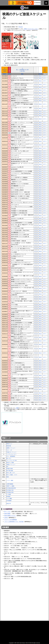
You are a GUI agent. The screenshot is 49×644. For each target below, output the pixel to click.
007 (7, 467)
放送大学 (9, 504)
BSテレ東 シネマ (11, 473)
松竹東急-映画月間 (11, 488)
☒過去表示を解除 (5, 70)
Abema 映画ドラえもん (10, 516)
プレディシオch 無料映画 (10, 520)
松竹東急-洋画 (10, 490)
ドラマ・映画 (10, 480)
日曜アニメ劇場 (10, 486)
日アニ (45, 76)
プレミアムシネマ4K (12, 460)
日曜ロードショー (11, 465)
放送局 (40, 74)
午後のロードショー (11, 452)
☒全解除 (9, 70)
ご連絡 (17, 408)
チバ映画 (9, 494)
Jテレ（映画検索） (11, 456)
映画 (8, 477)
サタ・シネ (9, 450)
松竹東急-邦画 (10, 492)
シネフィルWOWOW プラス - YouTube (14, 522)
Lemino (6, 518)
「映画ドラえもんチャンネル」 (31, 29)
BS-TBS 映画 (10, 471)
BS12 (40, 76)
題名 (22, 74)
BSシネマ (9, 458)
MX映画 (8, 496)
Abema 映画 (7, 514)
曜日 (9, 74)
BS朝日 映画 (10, 469)
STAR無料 (9, 501)
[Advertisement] (13, 590)
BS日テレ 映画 (10, 463)
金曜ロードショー (11, 448)
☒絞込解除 (45, 70)
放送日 (5, 74)
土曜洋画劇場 (10, 484)
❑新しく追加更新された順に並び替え (22, 70)
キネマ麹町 (9, 499)
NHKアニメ (9, 444)
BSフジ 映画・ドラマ (12, 475)
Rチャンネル (7, 512)
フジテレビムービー (11, 454)
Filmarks (21, 27)
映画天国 (9, 446)
